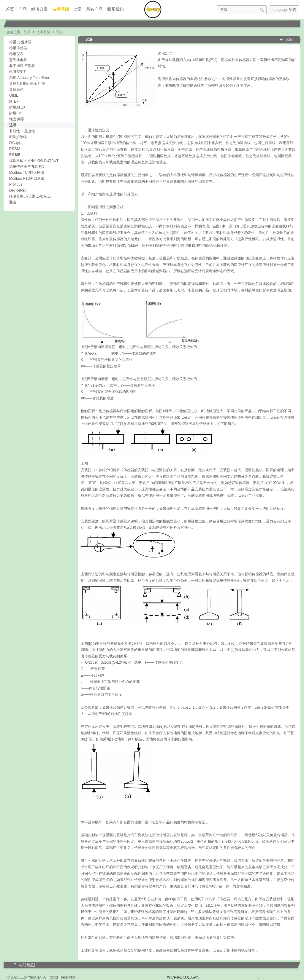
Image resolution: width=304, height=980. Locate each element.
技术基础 (61, 9)
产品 (23, 9)
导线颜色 (16, 90)
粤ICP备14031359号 (183, 977)
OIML (14, 95)
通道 (13, 202)
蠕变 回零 (17, 119)
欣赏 (77, 9)
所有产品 (94, 9)
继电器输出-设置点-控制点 (30, 196)
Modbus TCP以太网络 (27, 173)
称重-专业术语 (20, 42)
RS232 (15, 149)
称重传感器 (18, 48)
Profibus (16, 184)
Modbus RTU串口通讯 (27, 179)
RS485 (15, 155)
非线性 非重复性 (22, 131)
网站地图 (27, 965)
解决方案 (39, 9)
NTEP (14, 101)
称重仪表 (16, 54)
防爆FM (15, 113)
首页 (10, 9)
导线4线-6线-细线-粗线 (27, 84)
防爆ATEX (17, 107)
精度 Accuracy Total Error (29, 78)
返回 (289, 39)
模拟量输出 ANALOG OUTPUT (34, 161)
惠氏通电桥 (18, 60)
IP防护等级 (18, 137)
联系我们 (115, 9)
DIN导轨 (16, 143)
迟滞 (13, 125)
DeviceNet (17, 190)
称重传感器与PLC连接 (27, 167)
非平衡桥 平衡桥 (22, 66)
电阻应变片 (18, 72)
